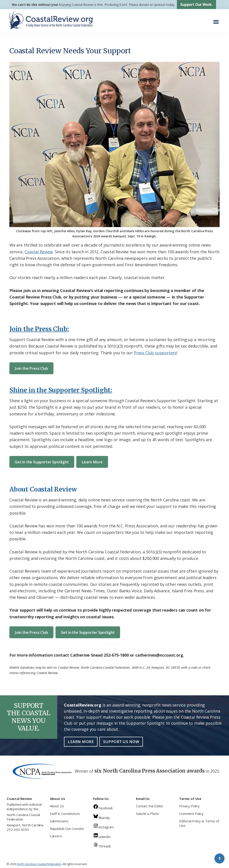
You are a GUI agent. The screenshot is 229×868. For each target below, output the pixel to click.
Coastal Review (39, 252)
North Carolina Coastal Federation (23, 817)
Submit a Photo (147, 814)
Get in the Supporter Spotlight (42, 462)
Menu (217, 20)
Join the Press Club (31, 368)
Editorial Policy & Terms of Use (199, 823)
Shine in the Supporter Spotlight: (61, 390)
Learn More (92, 462)
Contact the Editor (150, 806)
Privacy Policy (189, 806)
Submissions (59, 821)
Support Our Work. (196, 4)
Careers (56, 836)
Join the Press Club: (39, 329)
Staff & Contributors (65, 814)
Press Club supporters (155, 353)
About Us (57, 806)
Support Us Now (121, 742)
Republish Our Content (67, 829)
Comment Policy (191, 814)
